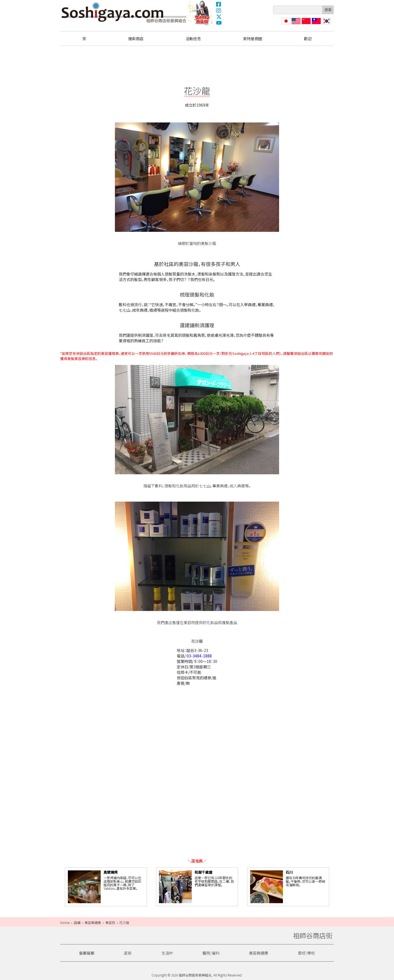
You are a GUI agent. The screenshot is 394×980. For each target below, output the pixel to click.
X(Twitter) (219, 17)
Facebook (219, 4)
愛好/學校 (306, 953)
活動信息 (193, 39)
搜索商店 (136, 39)
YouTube (219, 23)
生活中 (167, 953)
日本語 (285, 24)
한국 (326, 24)
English (296, 24)
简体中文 (306, 24)
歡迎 (308, 39)
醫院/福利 (211, 953)
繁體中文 (316, 24)
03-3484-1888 (199, 656)
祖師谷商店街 (124, 12)
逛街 (128, 953)
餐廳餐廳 (87, 953)
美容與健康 (259, 953)
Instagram (219, 10)
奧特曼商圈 (201, 13)
